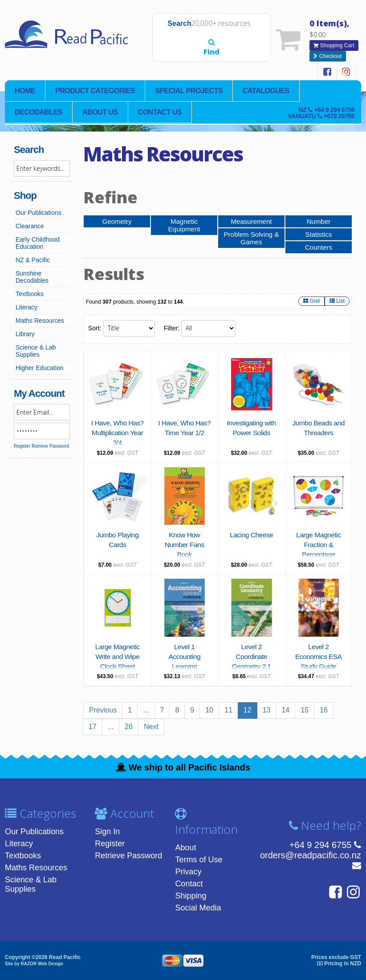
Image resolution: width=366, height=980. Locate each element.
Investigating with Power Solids (251, 433)
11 (228, 710)
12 (248, 710)
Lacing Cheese (252, 535)
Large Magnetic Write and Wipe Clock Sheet (117, 656)
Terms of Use (199, 859)
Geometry (117, 220)
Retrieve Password (50, 444)
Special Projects (189, 89)
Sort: (95, 328)
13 (267, 710)
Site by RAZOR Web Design (34, 963)
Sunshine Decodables (32, 275)
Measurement (252, 220)
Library (25, 332)
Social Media (198, 907)
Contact (189, 883)
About (185, 847)
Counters (319, 246)
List (337, 301)
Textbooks (30, 292)
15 (305, 710)
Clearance (30, 224)
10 (209, 710)
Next (151, 726)
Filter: (172, 328)
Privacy (188, 871)
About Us (100, 110)
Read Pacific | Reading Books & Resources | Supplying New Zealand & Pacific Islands (72, 39)
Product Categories (95, 89)
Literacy (26, 305)
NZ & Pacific (33, 258)
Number (319, 220)
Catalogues (266, 89)
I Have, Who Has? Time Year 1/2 (184, 433)
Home (25, 89)
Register (22, 444)
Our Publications (39, 211)
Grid (311, 301)
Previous (103, 710)
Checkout (327, 55)
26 (129, 726)
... (146, 710)
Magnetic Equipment (184, 224)
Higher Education (39, 366)
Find (259, 40)
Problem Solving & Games (251, 237)
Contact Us (160, 110)
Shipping (191, 895)
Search (167, 44)
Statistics (318, 233)
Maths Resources (40, 319)
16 (324, 710)
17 (93, 726)
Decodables (39, 110)
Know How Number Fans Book (184, 544)
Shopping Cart (334, 45)
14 (285, 710)
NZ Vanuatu (321, 111)
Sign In (107, 831)
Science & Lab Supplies (36, 349)
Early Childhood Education (38, 241)
